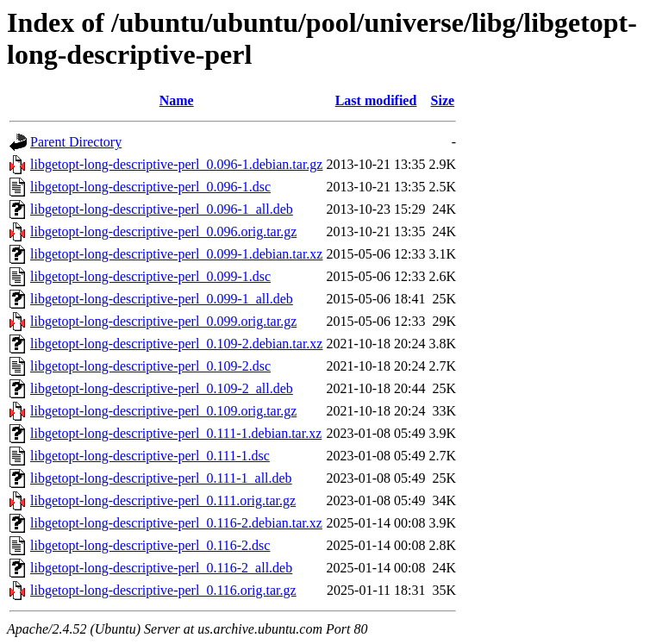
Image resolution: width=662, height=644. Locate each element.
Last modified (376, 100)
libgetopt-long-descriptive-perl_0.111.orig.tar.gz (163, 500)
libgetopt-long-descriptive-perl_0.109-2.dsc (150, 366)
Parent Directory (76, 142)
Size (443, 100)
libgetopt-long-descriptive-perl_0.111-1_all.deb (161, 478)
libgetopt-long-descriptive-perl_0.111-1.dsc (150, 456)
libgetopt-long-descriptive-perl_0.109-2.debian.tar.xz (176, 344)
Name (177, 100)
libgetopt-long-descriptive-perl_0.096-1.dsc (150, 187)
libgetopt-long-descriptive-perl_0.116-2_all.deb (161, 568)
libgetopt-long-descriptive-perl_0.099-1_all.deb (162, 299)
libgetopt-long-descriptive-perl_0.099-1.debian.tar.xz (176, 254)
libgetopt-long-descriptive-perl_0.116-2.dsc (150, 545)
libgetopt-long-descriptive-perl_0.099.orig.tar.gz (163, 321)
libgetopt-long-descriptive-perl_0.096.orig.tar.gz (163, 231)
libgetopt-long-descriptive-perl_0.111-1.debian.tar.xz (176, 433)
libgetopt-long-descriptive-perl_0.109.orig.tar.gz (163, 411)
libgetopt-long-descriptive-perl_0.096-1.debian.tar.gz (176, 164)
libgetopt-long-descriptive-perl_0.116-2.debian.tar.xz (176, 523)
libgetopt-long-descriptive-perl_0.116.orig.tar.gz (163, 590)
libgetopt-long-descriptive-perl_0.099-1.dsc (150, 276)
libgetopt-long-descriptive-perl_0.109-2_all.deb (162, 388)
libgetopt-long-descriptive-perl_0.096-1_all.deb (162, 209)
